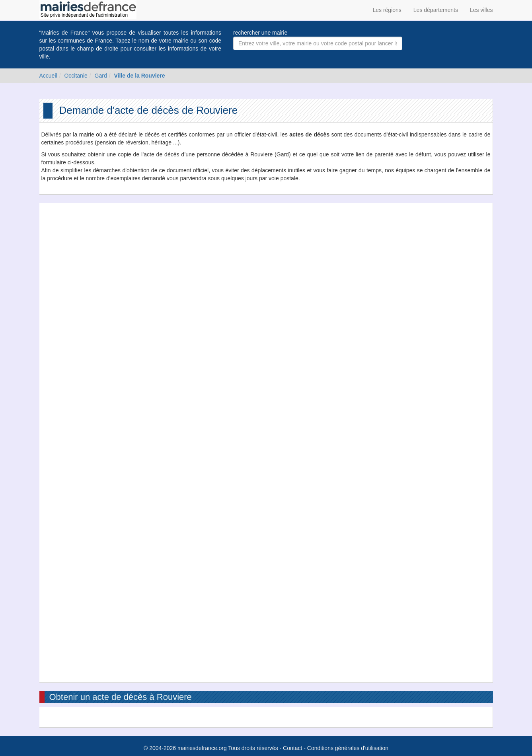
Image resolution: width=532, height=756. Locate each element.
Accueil (48, 76)
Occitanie (76, 76)
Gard (101, 76)
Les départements (436, 10)
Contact (292, 748)
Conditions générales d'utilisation (348, 748)
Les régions (387, 10)
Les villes (481, 10)
